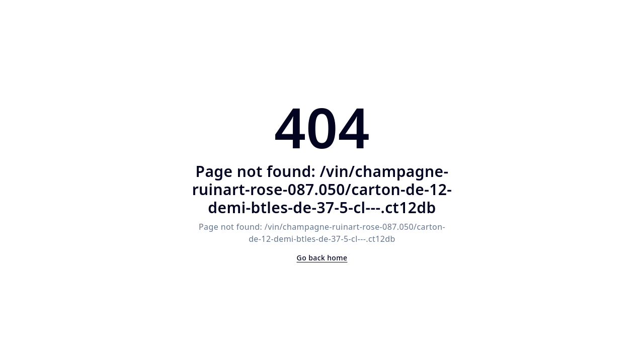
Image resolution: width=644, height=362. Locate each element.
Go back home (322, 258)
